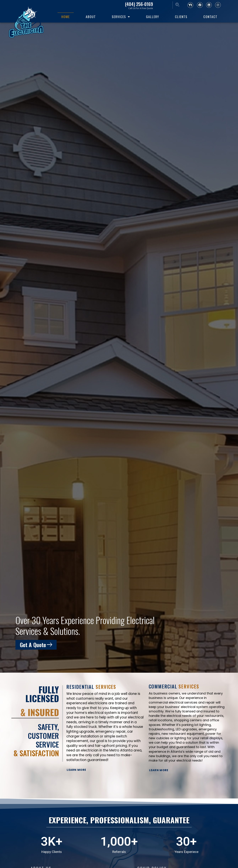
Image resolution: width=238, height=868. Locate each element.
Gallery (153, 17)
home (66, 17)
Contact (210, 17)
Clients (181, 17)
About (91, 17)
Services (121, 17)
